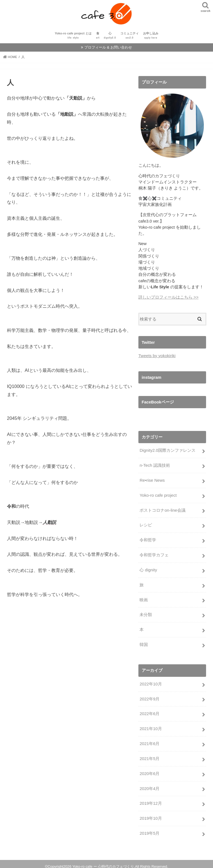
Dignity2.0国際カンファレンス (167, 452)
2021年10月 (150, 726)
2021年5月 (149, 755)
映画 (144, 599)
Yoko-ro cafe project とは (73, 38)
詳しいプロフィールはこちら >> (168, 299)
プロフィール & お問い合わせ (108, 49)
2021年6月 (149, 741)
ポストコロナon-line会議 (162, 511)
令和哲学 (148, 540)
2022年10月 (150, 682)
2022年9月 (149, 697)
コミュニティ (130, 38)
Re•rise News (152, 481)
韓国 (144, 643)
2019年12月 (150, 799)
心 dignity (148, 569)
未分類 (146, 614)
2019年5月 (149, 829)
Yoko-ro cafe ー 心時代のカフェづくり (103, 861)
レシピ (146, 526)
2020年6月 (149, 770)
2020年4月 (149, 785)
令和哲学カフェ (154, 555)
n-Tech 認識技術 (155, 467)
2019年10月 (150, 814)
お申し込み (151, 38)
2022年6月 (149, 711)
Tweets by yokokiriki (157, 357)
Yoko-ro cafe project (158, 496)
